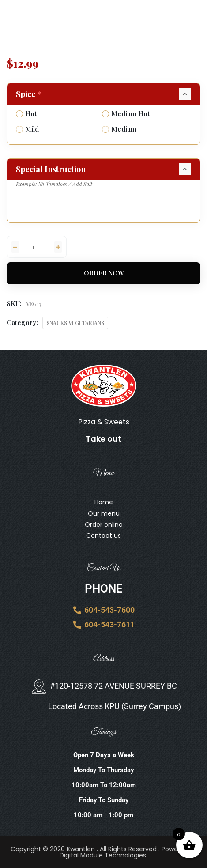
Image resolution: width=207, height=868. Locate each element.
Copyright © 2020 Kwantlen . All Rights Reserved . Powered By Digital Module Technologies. (104, 852)
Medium (119, 129)
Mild (27, 129)
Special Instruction (51, 169)
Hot (26, 113)
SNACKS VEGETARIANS (75, 323)
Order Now (104, 273)
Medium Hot (126, 113)
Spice (29, 94)
